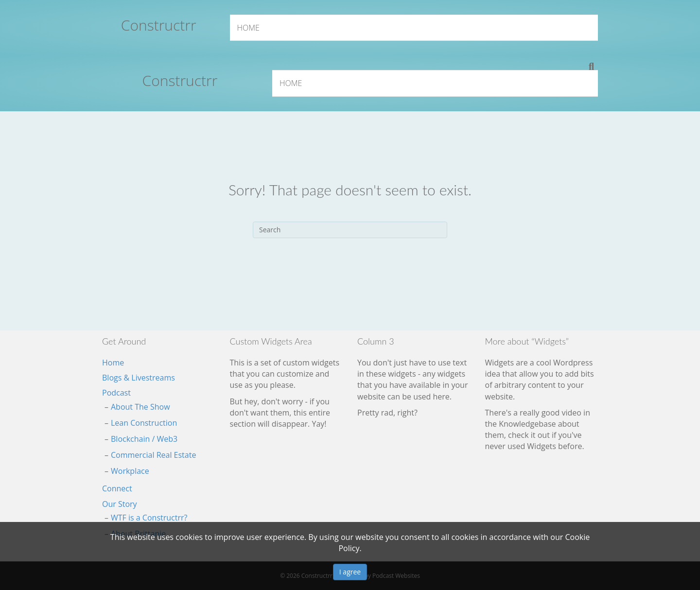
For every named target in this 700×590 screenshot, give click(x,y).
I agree (350, 572)
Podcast (116, 393)
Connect (117, 488)
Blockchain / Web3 (144, 439)
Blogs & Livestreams (139, 378)
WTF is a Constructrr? (149, 518)
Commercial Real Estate (153, 455)
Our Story (120, 504)
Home (248, 28)
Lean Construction (144, 423)
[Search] (591, 67)
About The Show (140, 407)
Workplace (130, 471)
